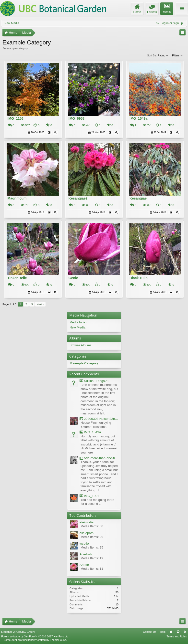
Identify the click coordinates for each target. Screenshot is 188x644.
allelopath (87, 533)
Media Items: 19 (92, 558)
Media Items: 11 (92, 569)
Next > (40, 304)
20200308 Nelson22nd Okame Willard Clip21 (99, 419)
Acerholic (86, 554)
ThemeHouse (58, 640)
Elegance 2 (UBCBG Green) (18, 632)
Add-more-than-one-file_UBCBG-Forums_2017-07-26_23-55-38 (99, 458)
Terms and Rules (177, 636)
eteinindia (87, 522)
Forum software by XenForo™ (35, 636)
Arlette (84, 565)
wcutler (85, 544)
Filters (178, 55)
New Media (12, 23)
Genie (73, 278)
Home (171, 632)
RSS (185, 632)
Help (163, 632)
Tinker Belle (17, 278)
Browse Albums (81, 345)
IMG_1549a (138, 118)
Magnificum (17, 198)
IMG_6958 (76, 118)
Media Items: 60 (92, 526)
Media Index (78, 322)
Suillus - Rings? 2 (94, 381)
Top (178, 632)
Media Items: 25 (92, 547)
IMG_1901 (89, 496)
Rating (163, 55)
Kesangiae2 (78, 198)
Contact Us (150, 632)
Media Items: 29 (92, 537)
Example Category (84, 363)
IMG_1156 (15, 118)
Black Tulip (139, 278)
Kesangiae (138, 198)
